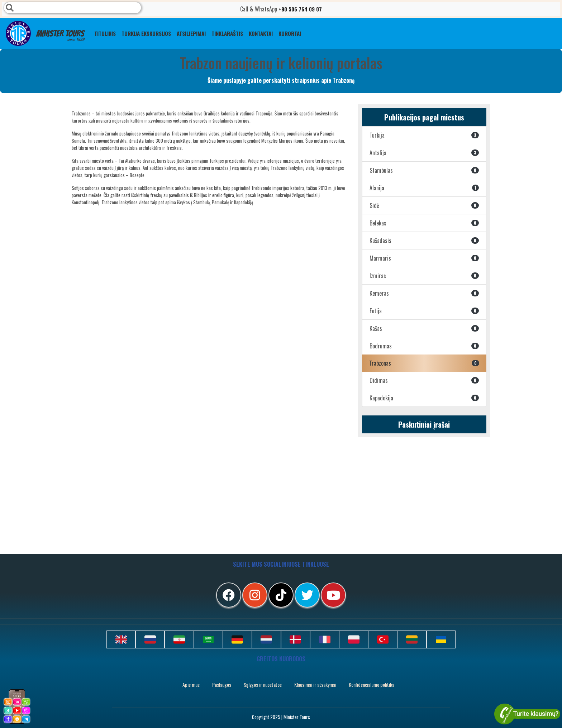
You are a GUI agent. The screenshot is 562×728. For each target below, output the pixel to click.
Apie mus (191, 684)
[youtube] (333, 595)
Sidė (424, 205)
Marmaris (424, 258)
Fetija (424, 311)
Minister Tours (45, 33)
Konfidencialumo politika (372, 684)
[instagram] (255, 595)
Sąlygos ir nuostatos (263, 684)
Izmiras (424, 276)
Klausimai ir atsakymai (315, 684)
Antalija (424, 153)
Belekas (424, 223)
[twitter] (307, 595)
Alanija (424, 188)
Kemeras (424, 293)
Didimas (424, 380)
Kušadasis (424, 241)
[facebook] (229, 595)
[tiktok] (281, 595)
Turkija (424, 135)
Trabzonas (424, 363)
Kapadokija (424, 398)
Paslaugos (222, 684)
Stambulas (424, 170)
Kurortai (290, 33)
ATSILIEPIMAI (191, 33)
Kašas (424, 328)
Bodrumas (424, 346)
